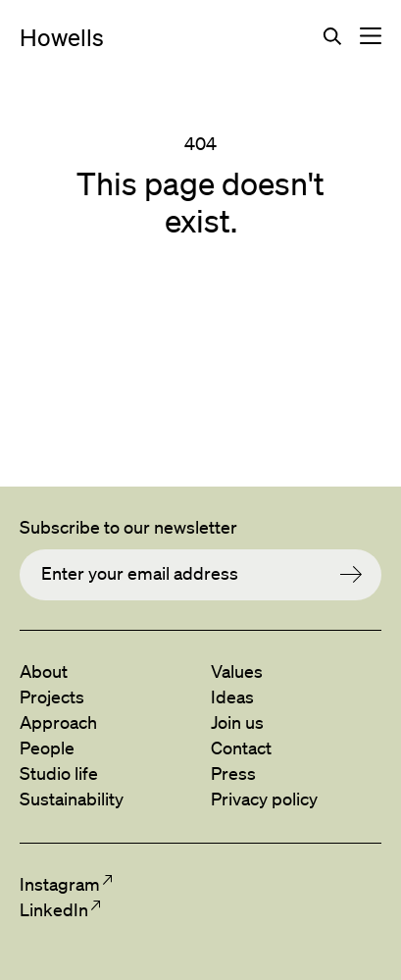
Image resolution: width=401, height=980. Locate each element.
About (44, 671)
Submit (361, 575)
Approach (58, 722)
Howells (62, 37)
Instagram (59, 884)
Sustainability (72, 799)
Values (237, 671)
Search (332, 36)
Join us (237, 722)
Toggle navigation (371, 36)
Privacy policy (264, 799)
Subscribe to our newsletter (128, 527)
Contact (241, 748)
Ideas (232, 696)
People (47, 748)
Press (233, 773)
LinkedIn (53, 909)
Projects (52, 696)
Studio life (59, 773)
